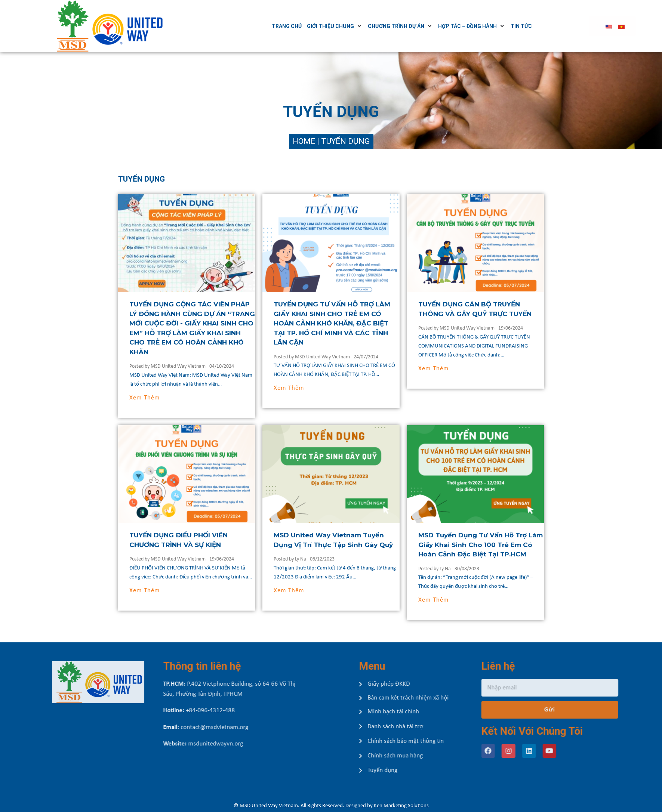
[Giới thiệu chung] (358, 26)
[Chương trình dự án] (423, 26)
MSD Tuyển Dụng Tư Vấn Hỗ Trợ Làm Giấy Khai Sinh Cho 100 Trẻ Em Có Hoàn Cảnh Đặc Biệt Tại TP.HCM (507, 545)
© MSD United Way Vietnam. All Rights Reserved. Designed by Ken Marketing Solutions (331, 806)
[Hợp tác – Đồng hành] (495, 26)
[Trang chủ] (310, 26)
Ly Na (327, 559)
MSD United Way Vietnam (204, 366)
